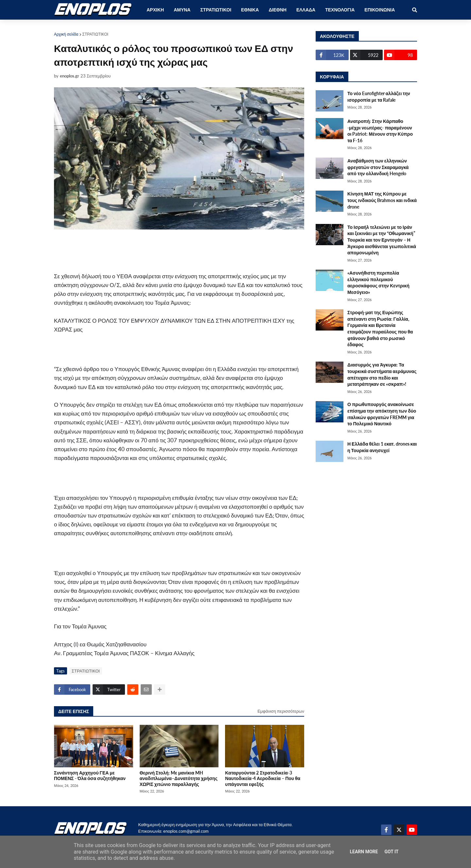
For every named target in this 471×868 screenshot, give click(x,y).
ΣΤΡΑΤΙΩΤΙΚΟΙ (96, 34)
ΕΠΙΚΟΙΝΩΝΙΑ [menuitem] (380, 10)
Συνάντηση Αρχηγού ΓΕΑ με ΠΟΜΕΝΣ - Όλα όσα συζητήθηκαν (90, 775)
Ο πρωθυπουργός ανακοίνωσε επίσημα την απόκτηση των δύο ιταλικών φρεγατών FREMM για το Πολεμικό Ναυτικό (382, 414)
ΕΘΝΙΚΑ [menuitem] (250, 10)
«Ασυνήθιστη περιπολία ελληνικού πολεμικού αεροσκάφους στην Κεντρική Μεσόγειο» (378, 282)
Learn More (364, 852)
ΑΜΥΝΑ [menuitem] (182, 10)
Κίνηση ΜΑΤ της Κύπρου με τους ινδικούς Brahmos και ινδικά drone (382, 200)
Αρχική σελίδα (66, 34)
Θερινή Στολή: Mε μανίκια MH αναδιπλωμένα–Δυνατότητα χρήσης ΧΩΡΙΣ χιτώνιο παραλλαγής (179, 778)
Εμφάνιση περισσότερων (281, 711)
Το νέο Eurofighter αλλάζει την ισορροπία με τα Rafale (379, 97)
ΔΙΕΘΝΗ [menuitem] (277, 10)
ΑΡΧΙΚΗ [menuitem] (155, 10)
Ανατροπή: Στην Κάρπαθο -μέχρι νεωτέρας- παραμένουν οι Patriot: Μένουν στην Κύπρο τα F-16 (380, 131)
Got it (391, 852)
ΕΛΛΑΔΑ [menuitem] (306, 10)
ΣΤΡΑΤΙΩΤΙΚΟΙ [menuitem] (216, 10)
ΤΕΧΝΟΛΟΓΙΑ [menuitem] (340, 10)
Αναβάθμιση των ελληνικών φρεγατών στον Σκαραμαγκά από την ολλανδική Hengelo (378, 167)
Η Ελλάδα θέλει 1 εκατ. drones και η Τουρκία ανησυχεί (382, 447)
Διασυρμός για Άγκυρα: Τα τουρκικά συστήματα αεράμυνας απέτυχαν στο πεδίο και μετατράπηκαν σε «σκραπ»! (382, 374)
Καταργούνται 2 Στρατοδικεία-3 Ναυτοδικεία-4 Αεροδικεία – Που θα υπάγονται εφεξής (263, 778)
